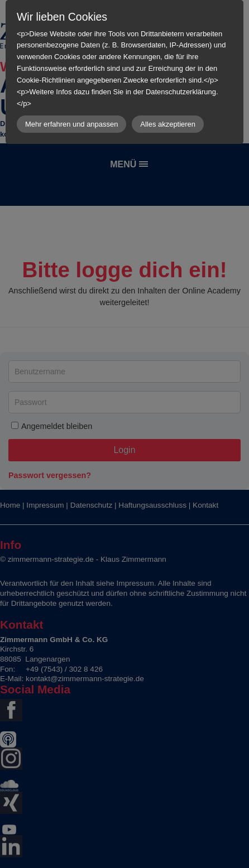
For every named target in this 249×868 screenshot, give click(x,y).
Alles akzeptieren (168, 124)
